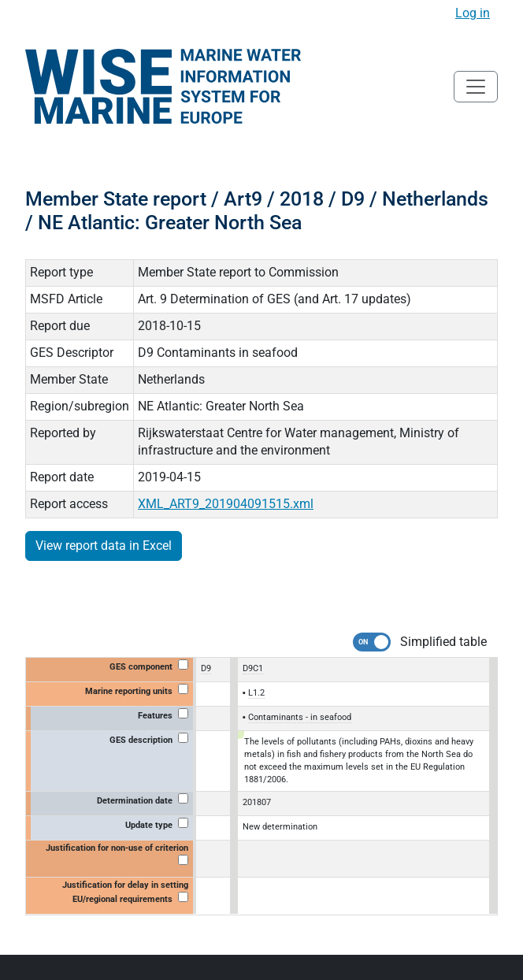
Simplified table (443, 642)
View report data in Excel (104, 546)
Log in (473, 13)
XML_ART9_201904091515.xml (226, 504)
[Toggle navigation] (476, 87)
